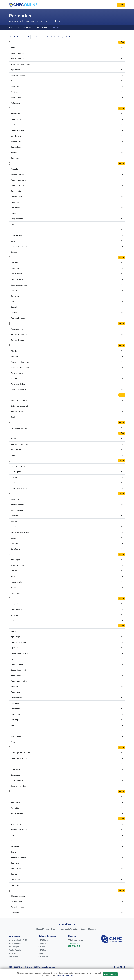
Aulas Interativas (57, 929)
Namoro (14, 571)
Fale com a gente (76, 940)
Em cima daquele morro (20, 335)
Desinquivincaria (17, 279)
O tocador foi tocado (18, 907)
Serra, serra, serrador (18, 858)
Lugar (13, 483)
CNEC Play (42, 947)
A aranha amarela (17, 53)
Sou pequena (16, 885)
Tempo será (15, 913)
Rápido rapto (16, 802)
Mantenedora (14, 957)
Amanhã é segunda (18, 75)
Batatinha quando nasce (20, 125)
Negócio (14, 587)
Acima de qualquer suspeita (21, 64)
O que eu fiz (15, 764)
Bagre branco (16, 119)
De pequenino (16, 268)
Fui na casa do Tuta (18, 384)
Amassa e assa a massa (20, 81)
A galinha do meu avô (19, 400)
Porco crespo (16, 736)
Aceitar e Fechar (110, 974)
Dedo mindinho (16, 274)
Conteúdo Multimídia (42, 28)
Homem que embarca (19, 428)
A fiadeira (14, 356)
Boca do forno (16, 147)
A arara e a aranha (18, 59)
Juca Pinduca (16, 450)
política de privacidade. (67, 976)
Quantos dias (16, 769)
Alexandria (42, 943)
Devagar (14, 290)
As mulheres (15, 499)
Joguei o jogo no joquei (19, 444)
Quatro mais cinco (18, 775)
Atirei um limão (16, 98)
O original (14, 604)
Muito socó (15, 543)
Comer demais (16, 230)
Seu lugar (14, 874)
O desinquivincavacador (20, 318)
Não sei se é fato (17, 582)
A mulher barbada (17, 505)
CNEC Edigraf (14, 947)
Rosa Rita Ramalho (18, 814)
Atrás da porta (16, 103)
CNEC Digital (43, 940)
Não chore (15, 576)
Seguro (13, 852)
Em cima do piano (17, 340)
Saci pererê (15, 846)
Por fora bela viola (17, 731)
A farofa (14, 351)
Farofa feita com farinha (20, 368)
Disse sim (14, 307)
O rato (13, 797)
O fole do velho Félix (18, 390)
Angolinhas (15, 86)
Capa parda (15, 202)
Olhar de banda (16, 609)
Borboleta (14, 153)
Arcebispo (15, 92)
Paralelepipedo (16, 687)
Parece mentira (16, 698)
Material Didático (43, 929)
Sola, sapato (15, 880)
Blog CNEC (13, 954)
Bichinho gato (16, 136)
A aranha (14, 48)
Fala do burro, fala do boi (20, 362)
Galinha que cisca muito (20, 406)
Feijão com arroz (17, 373)
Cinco (13, 224)
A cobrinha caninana (18, 180)
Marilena (14, 521)
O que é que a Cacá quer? (20, 753)
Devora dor (15, 296)
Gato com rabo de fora (19, 412)
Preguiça (14, 742)
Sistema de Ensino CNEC (18, 940)
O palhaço (15, 648)
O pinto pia (15, 659)
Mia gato (14, 538)
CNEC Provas (43, 950)
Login (121, 5)
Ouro (13, 620)
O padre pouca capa (18, 642)
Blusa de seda (16, 141)
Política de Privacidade (47, 967)
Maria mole (15, 516)
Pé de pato (15, 703)
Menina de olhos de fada (20, 532)
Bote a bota (15, 158)
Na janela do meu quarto (20, 565)
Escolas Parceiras (15, 950)
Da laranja (14, 263)
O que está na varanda (19, 758)
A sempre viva (16, 824)
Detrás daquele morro (19, 285)
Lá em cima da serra (18, 466)
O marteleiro (15, 549)
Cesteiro (14, 213)
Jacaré (13, 439)
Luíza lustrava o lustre (19, 488)
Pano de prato (16, 676)
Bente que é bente (17, 130)
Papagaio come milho (19, 681)
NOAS (41, 954)
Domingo (14, 313)
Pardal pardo (16, 692)
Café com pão (16, 191)
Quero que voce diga (18, 786)
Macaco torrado (17, 510)
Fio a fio (14, 379)
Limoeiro (14, 477)
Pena (13, 725)
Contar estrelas (16, 235)
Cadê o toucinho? (17, 186)
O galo (13, 417)
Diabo (13, 302)
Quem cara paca (17, 781)
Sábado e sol (16, 841)
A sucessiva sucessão (19, 830)
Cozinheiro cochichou (19, 246)
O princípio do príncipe (19, 670)
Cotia (13, 241)
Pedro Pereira (16, 714)
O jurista (14, 455)
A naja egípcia (16, 560)
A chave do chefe (17, 175)
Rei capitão (15, 808)
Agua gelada (15, 70)
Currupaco (15, 252)
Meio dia (14, 527)
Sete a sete (15, 863)
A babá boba (15, 114)
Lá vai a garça (16, 472)
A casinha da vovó (18, 169)
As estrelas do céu (18, 329)
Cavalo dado (15, 208)
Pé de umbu (15, 709)
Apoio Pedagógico (25, 28)
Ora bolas (14, 615)
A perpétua (15, 631)
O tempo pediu (16, 902)
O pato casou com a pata (20, 653)
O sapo (13, 835)
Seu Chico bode (17, 869)
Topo (122, 42)
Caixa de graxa (16, 197)
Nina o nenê (15, 593)
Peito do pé (15, 720)
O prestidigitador (17, 664)
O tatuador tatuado (18, 896)
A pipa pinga (15, 637)
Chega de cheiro (17, 219)
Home (12, 28)
